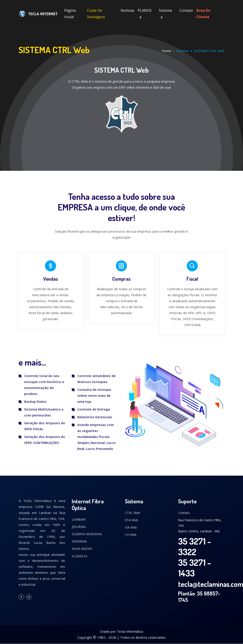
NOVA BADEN (82, 549)
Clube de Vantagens (96, 14)
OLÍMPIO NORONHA (87, 534)
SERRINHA (79, 542)
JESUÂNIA (79, 527)
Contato (186, 10)
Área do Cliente (203, 14)
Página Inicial (70, 14)
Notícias (127, 10)
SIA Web (131, 528)
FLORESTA (80, 556)
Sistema (165, 10)
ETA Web (131, 520)
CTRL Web (132, 513)
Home (166, 51)
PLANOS (145, 10)
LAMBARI (79, 519)
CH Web (131, 535)
